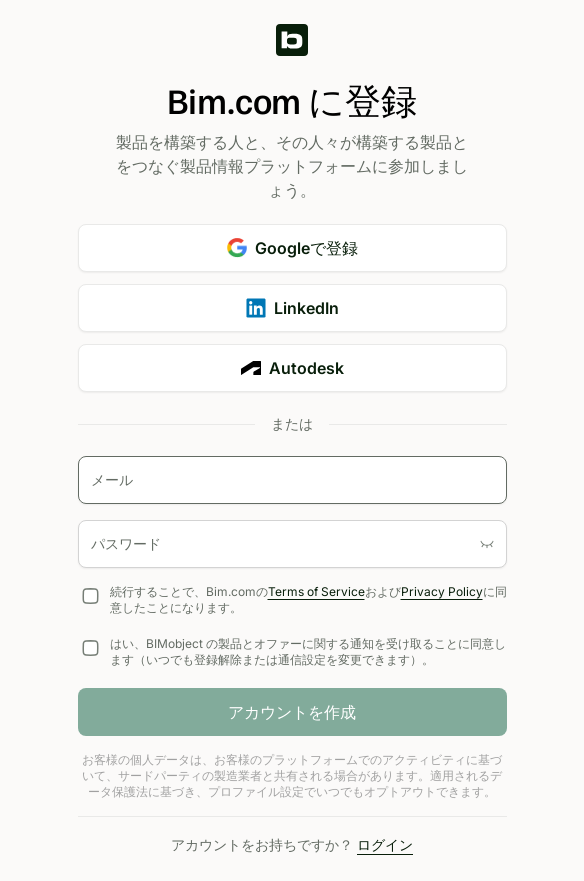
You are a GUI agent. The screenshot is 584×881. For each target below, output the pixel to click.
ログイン (385, 844)
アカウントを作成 (292, 712)
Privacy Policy (442, 591)
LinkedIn (292, 308)
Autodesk (292, 368)
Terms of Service (316, 591)
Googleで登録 (292, 248)
